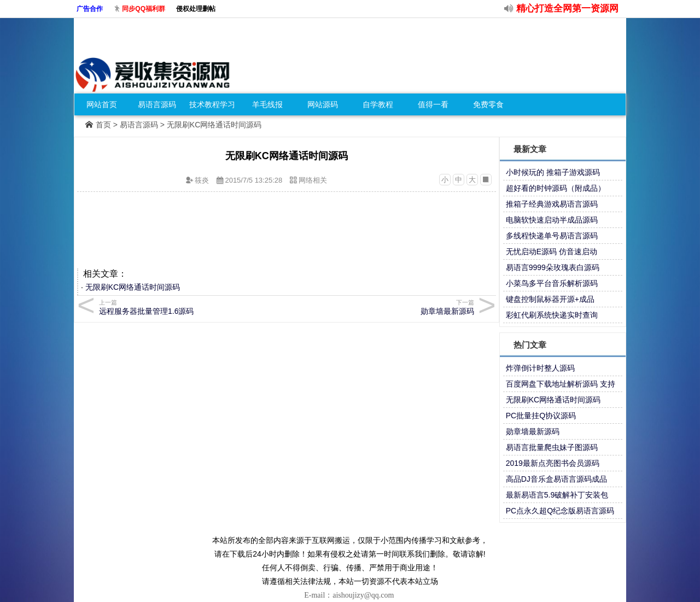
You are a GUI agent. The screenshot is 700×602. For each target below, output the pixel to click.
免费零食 (488, 104)
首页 (103, 125)
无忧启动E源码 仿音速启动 (552, 252)
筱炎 (202, 180)
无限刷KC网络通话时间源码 (133, 287)
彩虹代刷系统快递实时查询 (552, 315)
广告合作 (90, 9)
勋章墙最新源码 (533, 431)
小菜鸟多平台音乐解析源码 (552, 283)
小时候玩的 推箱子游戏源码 (553, 172)
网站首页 (102, 104)
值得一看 (433, 104)
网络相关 (313, 180)
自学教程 (378, 104)
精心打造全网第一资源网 (567, 8)
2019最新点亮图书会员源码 (553, 463)
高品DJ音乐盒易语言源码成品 (556, 479)
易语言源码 (157, 104)
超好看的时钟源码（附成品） (556, 188)
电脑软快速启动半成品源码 (552, 220)
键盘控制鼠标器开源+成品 (550, 299)
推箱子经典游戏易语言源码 (552, 204)
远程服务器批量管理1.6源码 (191, 307)
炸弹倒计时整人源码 (540, 368)
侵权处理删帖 (196, 9)
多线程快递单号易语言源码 (552, 236)
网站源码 (323, 104)
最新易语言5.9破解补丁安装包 (557, 495)
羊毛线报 (267, 104)
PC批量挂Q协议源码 (541, 416)
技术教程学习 (212, 104)
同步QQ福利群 (144, 9)
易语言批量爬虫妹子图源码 (552, 447)
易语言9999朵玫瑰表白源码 (553, 267)
